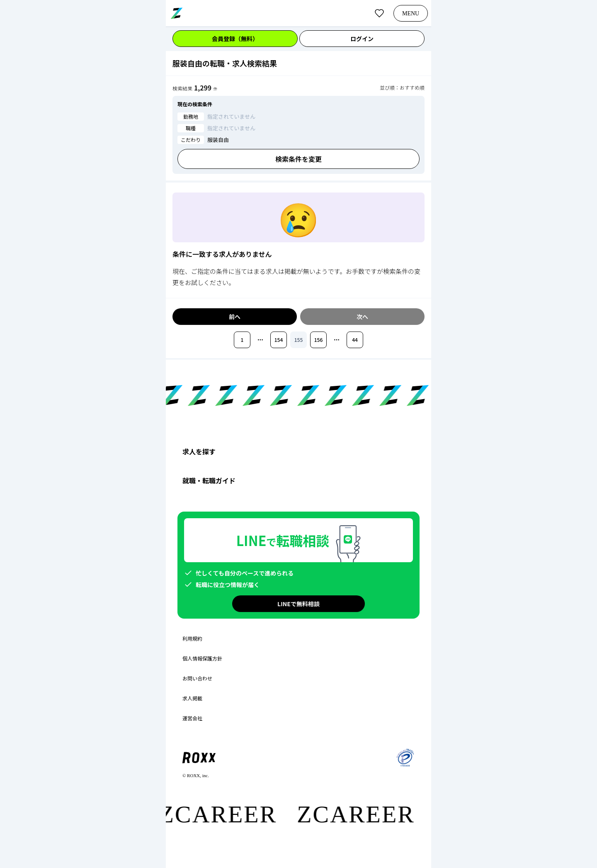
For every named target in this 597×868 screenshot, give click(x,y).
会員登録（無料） (235, 39)
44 (355, 340)
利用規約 (192, 639)
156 (319, 340)
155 (299, 340)
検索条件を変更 (298, 159)
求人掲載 (192, 698)
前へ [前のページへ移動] (235, 317)
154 (279, 340)
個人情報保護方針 (202, 658)
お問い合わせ (197, 678)
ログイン (362, 39)
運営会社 (192, 718)
